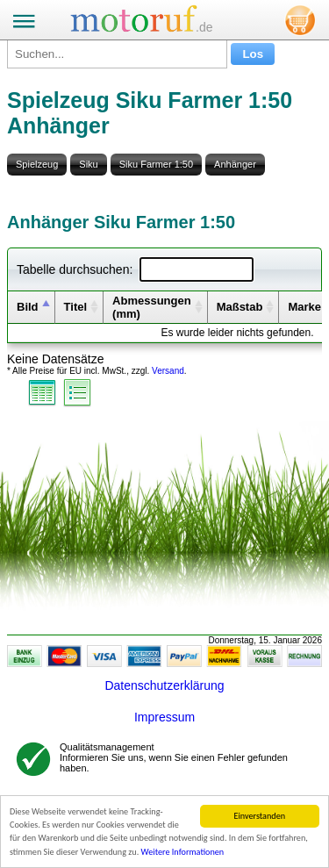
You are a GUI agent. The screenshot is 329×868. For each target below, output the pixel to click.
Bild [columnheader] (28, 307)
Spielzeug (37, 164)
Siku (88, 164)
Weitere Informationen (183, 852)
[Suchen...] (117, 54)
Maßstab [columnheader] (240, 307)
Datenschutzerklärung (164, 685)
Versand (168, 371)
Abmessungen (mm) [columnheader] (152, 307)
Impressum (164, 717)
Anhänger (235, 164)
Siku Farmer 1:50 (156, 164)
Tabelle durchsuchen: (135, 269)
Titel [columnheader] (76, 307)
